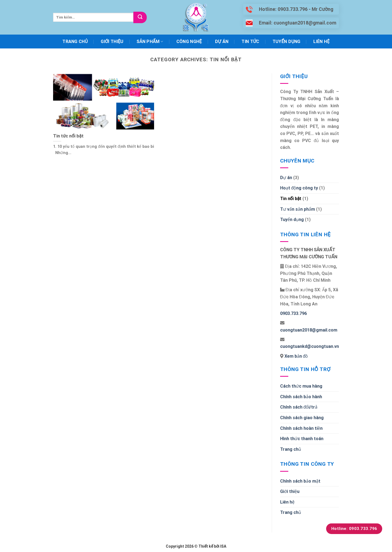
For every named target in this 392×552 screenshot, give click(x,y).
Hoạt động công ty (299, 188)
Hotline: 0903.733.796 (354, 529)
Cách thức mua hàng (301, 386)
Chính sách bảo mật (300, 481)
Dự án (222, 42)
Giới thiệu (112, 42)
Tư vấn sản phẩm (298, 209)
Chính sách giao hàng (302, 418)
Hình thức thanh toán (302, 439)
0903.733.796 (293, 313)
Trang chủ (75, 42)
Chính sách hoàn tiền (301, 428)
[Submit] (140, 17)
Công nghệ (189, 42)
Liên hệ (321, 42)
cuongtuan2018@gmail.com (309, 330)
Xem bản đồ (296, 356)
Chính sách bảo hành (301, 397)
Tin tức (250, 42)
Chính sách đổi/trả (299, 407)
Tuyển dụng (287, 42)
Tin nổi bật (291, 199)
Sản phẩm (150, 42)
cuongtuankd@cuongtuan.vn (310, 346)
